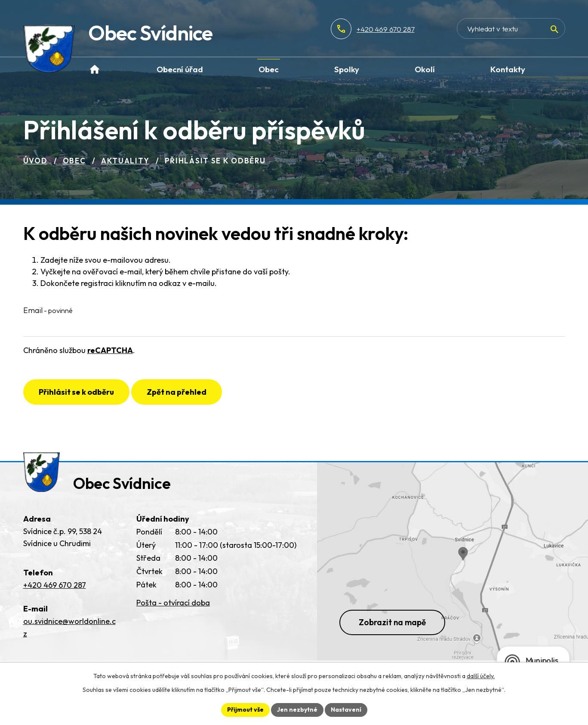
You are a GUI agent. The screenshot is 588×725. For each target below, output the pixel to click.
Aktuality (125, 161)
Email (48, 310)
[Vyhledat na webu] (511, 28)
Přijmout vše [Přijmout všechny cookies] (245, 710)
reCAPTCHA (110, 350)
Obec (74, 161)
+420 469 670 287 (385, 29)
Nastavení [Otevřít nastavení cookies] (346, 710)
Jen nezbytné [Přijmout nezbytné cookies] (297, 710)
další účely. (481, 676)
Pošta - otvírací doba (173, 603)
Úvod (35, 161)
